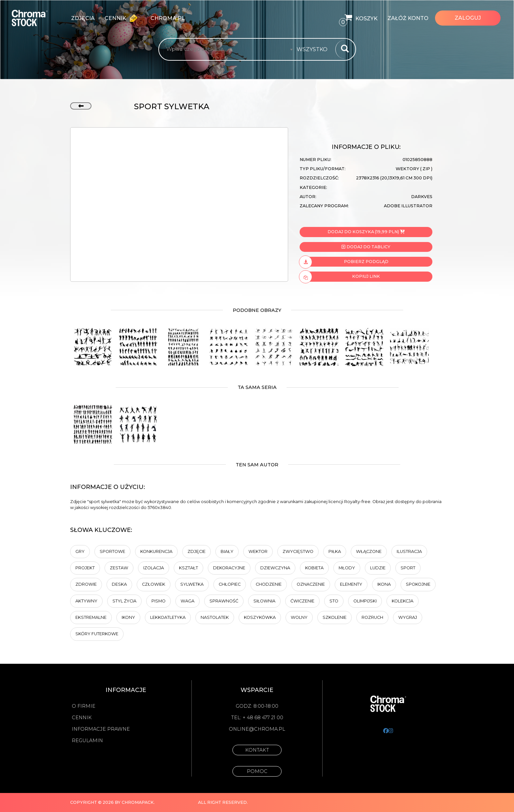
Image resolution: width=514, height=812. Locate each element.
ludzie (378, 568)
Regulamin (87, 741)
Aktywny (86, 601)
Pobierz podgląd (344, 262)
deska (119, 584)
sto (334, 601)
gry (80, 551)
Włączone (369, 551)
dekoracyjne (229, 568)
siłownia (264, 601)
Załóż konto (408, 18)
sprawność (224, 601)
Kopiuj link (340, 276)
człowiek (154, 584)
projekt (85, 568)
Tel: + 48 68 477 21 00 (257, 718)
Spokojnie (418, 584)
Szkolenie (335, 617)
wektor (258, 551)
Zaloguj (468, 18)
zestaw (119, 568)
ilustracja (409, 551)
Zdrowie (86, 584)
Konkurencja (156, 551)
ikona (384, 584)
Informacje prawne (101, 729)
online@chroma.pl (257, 729)
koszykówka (260, 617)
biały (227, 551)
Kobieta (314, 568)
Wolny (299, 617)
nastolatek (215, 617)
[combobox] (314, 50)
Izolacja (154, 568)
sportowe (112, 551)
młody (347, 568)
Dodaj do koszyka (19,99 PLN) (366, 232)
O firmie (84, 706)
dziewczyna (275, 568)
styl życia (124, 601)
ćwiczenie (302, 601)
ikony (128, 617)
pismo (158, 601)
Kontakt (257, 750)
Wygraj (408, 617)
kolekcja (403, 601)
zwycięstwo (298, 551)
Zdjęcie (197, 551)
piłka (335, 551)
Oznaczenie (311, 584)
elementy (351, 584)
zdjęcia (83, 18)
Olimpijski (365, 601)
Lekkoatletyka (168, 617)
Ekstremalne (91, 617)
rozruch (372, 617)
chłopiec (230, 584)
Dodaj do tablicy (366, 247)
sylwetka (192, 584)
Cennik (123, 18)
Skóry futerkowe (97, 634)
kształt (188, 568)
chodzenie (269, 584)
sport (408, 568)
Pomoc (257, 771)
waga (188, 601)
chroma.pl (168, 18)
